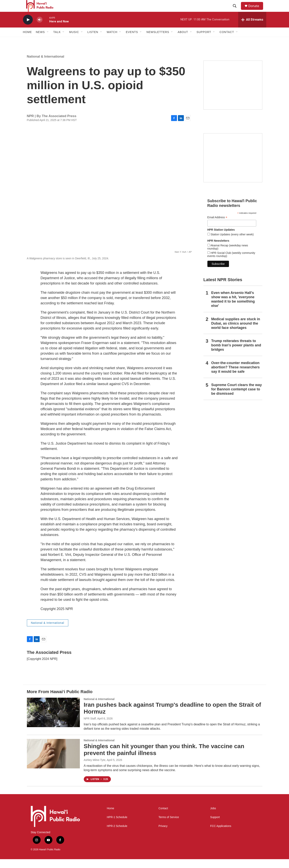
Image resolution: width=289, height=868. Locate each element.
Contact (163, 817)
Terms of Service (169, 826)
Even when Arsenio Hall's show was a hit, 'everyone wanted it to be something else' (233, 308)
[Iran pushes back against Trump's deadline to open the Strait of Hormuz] (53, 721)
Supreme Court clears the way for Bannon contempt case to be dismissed (237, 398)
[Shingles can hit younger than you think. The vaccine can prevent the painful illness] (53, 762)
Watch (112, 41)
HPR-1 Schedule (117, 826)
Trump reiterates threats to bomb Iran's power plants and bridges (236, 354)
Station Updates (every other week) (232, 243)
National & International (46, 65)
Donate (256, 10)
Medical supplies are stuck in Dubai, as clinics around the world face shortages (236, 332)
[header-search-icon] (237, 10)
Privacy (163, 835)
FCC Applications (221, 835)
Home (27, 41)
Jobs (213, 817)
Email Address (217, 226)
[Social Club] (233, 167)
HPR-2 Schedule (117, 835)
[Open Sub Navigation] (48, 41)
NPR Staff (90, 727)
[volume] (40, 29)
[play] (28, 29)
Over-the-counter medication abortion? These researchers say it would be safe (236, 376)
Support (215, 826)
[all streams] (252, 28)
